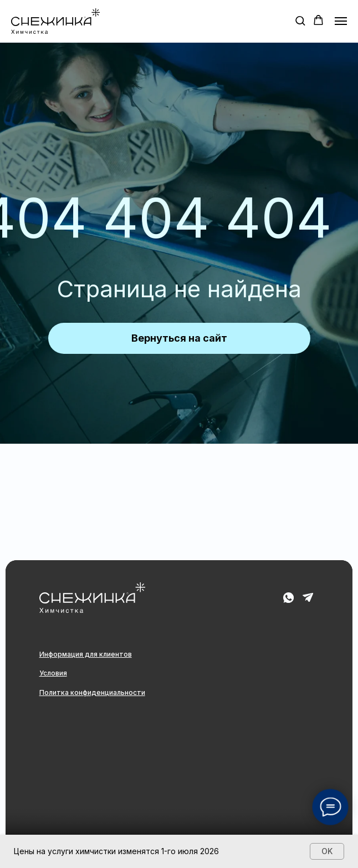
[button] (300, 20)
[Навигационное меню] (341, 21)
